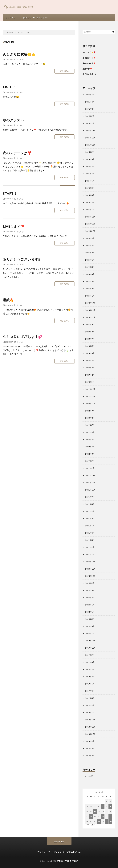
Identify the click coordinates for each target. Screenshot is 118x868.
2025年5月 (90, 181)
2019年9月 (90, 655)
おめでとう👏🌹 (89, 52)
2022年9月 (90, 411)
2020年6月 (90, 605)
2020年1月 (90, 633)
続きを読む (65, 71)
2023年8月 (90, 332)
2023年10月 (91, 317)
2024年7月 (90, 253)
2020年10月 (91, 576)
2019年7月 (90, 669)
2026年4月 (90, 102)
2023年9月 (90, 324)
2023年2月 (90, 375)
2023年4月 (90, 360)
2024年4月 (90, 274)
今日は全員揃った (90, 74)
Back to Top (59, 842)
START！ (10, 194)
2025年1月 (90, 210)
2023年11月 (91, 310)
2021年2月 (90, 547)
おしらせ (20, 59)
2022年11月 (91, 396)
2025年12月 (91, 131)
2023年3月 (90, 368)
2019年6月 (90, 677)
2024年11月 (91, 224)
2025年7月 (90, 166)
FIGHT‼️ (9, 87)
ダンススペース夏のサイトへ (36, 17)
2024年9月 (90, 238)
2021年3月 (90, 540)
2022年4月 (90, 447)
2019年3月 (90, 698)
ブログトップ (11, 17)
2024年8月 (90, 245)
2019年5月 (90, 684)
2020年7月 (90, 598)
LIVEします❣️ (14, 226)
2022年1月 (90, 468)
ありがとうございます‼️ (22, 259)
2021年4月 (90, 533)
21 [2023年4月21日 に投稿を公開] (103, 816)
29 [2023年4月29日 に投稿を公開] (106, 821)
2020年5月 (90, 612)
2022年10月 (91, 404)
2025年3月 (90, 195)
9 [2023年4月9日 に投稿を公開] (110, 806)
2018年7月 (90, 756)
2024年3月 (90, 281)
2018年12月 (91, 720)
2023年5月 (90, 353)
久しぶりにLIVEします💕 (23, 337)
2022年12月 (91, 389)
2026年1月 (90, 123)
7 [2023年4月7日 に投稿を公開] (103, 806)
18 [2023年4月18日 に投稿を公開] (91, 816)
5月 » (93, 825)
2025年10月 (91, 145)
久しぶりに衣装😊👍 (19, 54)
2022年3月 (90, 454)
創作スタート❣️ (89, 58)
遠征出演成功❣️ (89, 63)
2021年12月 (91, 475)
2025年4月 (90, 188)
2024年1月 (90, 296)
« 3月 (87, 825)
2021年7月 (90, 511)
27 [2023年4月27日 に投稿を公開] (99, 821)
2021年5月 (90, 526)
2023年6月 (90, 346)
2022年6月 (90, 432)
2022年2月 (90, 461)
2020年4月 (90, 619)
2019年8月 (90, 662)
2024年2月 (90, 289)
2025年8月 (90, 159)
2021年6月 (90, 518)
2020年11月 (91, 569)
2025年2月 (90, 202)
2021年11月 (91, 483)
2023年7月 (90, 339)
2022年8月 (90, 418)
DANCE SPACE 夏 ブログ (67, 861)
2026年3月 (90, 109)
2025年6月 (90, 174)
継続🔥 (8, 300)
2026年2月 (90, 116)
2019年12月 (91, 641)
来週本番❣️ (87, 69)
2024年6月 (90, 260)
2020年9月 (90, 583)
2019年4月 (90, 691)
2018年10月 (91, 734)
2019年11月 (91, 648)
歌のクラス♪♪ (13, 120)
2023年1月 (90, 382)
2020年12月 (91, 562)
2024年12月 (91, 217)
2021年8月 (90, 504)
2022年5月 (90, 439)
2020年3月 (90, 626)
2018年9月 (90, 741)
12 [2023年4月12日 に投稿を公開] (95, 811)
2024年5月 (90, 267)
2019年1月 (90, 712)
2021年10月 (91, 490)
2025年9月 (90, 152)
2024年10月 (91, 231)
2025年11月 (91, 138)
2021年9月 (90, 497)
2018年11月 (91, 727)
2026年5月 (90, 95)
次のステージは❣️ (17, 153)
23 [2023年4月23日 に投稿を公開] (110, 816)
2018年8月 (90, 748)
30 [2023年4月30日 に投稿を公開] (110, 821)
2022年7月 (90, 425)
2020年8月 (90, 590)
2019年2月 (90, 705)
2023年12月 (91, 303)
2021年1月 (90, 554)
